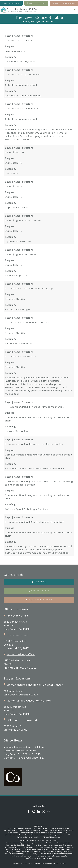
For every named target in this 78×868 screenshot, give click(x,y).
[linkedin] (39, 811)
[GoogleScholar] (49, 811)
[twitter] (44, 811)
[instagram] (34, 811)
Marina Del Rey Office (21, 654)
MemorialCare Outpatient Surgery (29, 701)
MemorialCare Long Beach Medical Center (35, 685)
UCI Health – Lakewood (22, 720)
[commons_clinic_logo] (13, 769)
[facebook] (29, 811)
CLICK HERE (38, 758)
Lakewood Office (17, 635)
